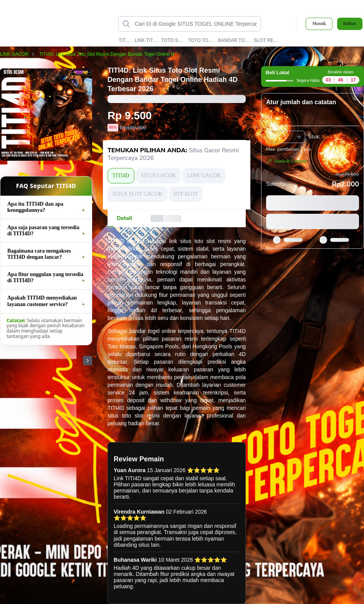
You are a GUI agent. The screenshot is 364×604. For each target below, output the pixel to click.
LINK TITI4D (146, 40)
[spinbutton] (286, 137)
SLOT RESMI (266, 40)
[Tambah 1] (299, 137)
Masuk (319, 23)
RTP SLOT (186, 194)
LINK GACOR (19, 54)
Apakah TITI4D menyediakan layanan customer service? (42, 301)
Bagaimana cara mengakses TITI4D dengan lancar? (39, 254)
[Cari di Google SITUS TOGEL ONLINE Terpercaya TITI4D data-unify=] (196, 24)
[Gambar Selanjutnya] (88, 361)
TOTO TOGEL (201, 40)
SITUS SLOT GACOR (137, 194)
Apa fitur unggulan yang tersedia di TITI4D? (45, 277)
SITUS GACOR (158, 176)
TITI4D (125, 40)
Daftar (350, 24)
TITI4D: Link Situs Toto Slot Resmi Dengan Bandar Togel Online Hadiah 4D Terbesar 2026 (136, 54)
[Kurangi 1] (272, 137)
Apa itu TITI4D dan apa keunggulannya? (35, 207)
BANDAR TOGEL (234, 40)
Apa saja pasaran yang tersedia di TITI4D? (43, 230)
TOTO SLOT (173, 40)
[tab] (124, 218)
